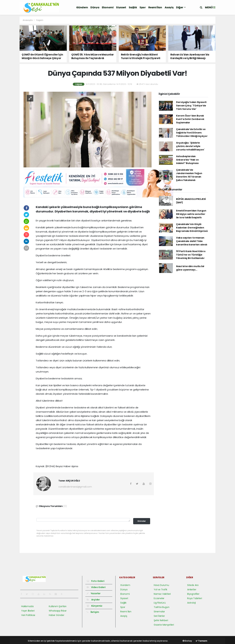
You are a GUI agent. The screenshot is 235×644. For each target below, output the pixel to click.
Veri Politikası (28, 615)
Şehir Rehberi (161, 620)
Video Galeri (96, 587)
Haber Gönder (57, 615)
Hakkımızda (27, 606)
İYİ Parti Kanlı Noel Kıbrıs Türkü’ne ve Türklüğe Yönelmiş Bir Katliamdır (191, 255)
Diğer (180, 7)
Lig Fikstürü (160, 603)
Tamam (201, 641)
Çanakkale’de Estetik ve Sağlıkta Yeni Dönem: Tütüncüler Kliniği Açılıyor (192, 133)
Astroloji (191, 603)
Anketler (192, 590)
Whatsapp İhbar (58, 611)
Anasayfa (28, 20)
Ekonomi (108, 7)
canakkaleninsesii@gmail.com (75, 487)
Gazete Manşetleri (164, 625)
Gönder (142, 521)
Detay (187, 641)
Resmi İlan (155, 7)
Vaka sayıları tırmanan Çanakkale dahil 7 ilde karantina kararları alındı (192, 241)
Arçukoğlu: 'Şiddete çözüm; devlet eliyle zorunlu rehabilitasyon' (190, 146)
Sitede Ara (193, 585)
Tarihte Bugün (162, 607)
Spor (143, 7)
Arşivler (93, 600)
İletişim (93, 612)
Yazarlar (94, 593)
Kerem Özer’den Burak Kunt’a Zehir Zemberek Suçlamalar (190, 119)
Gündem (82, 7)
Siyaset (121, 7)
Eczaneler (159, 598)
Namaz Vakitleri (162, 594)
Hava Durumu (161, 585)
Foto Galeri (96, 581)
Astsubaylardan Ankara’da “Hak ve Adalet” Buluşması (187, 160)
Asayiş (169, 7)
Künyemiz (94, 606)
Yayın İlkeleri (28, 611)
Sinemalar (159, 612)
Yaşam (40, 20)
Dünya (95, 7)
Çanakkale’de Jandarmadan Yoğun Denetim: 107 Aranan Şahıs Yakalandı (189, 175)
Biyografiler (193, 594)
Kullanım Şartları (58, 606)
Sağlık (133, 7)
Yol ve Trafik (161, 590)
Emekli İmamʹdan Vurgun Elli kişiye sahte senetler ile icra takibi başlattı (191, 214)
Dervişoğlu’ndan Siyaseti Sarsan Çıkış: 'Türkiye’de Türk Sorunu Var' (191, 106)
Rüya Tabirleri (195, 598)
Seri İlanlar (159, 616)
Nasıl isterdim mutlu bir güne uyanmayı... (190, 268)
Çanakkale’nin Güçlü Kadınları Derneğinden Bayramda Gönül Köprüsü (192, 228)
